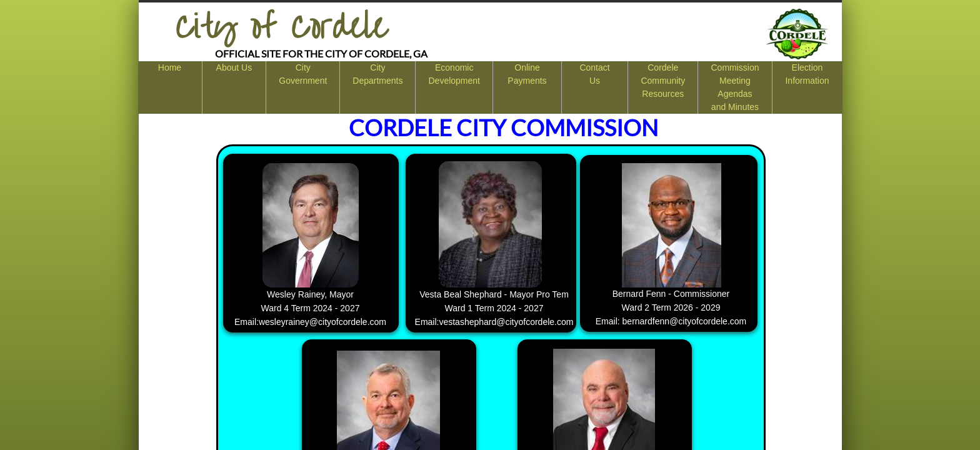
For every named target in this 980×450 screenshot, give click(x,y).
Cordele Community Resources (663, 81)
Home (170, 67)
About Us (234, 67)
